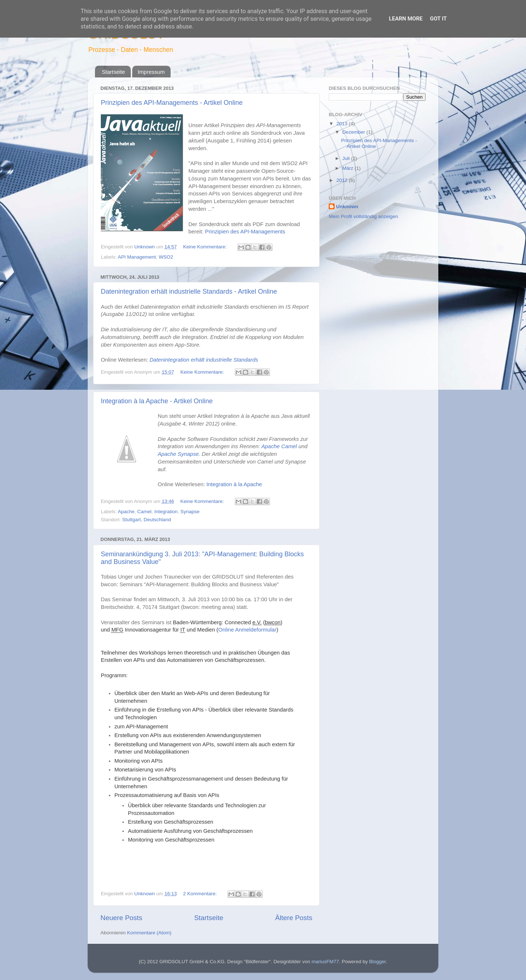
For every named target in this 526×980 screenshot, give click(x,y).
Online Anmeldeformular (247, 630)
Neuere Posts (121, 918)
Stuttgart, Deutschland (147, 520)
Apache (126, 512)
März (348, 168)
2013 (343, 124)
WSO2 (166, 257)
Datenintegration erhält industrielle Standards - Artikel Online (189, 291)
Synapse (190, 512)
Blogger (378, 962)
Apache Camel (279, 446)
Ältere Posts (294, 918)
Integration (166, 512)
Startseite (113, 72)
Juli (347, 158)
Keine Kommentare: (205, 247)
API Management (137, 257)
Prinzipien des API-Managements (245, 232)
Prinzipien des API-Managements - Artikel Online (172, 103)
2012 (343, 180)
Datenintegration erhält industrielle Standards (204, 360)
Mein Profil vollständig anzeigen (363, 216)
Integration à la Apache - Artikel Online (157, 401)
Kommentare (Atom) (149, 933)
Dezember (354, 132)
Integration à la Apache (234, 484)
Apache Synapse (178, 454)
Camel (144, 512)
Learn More (406, 19)
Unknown (347, 207)
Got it (438, 19)
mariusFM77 (325, 962)
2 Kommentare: (201, 894)
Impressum (151, 72)
